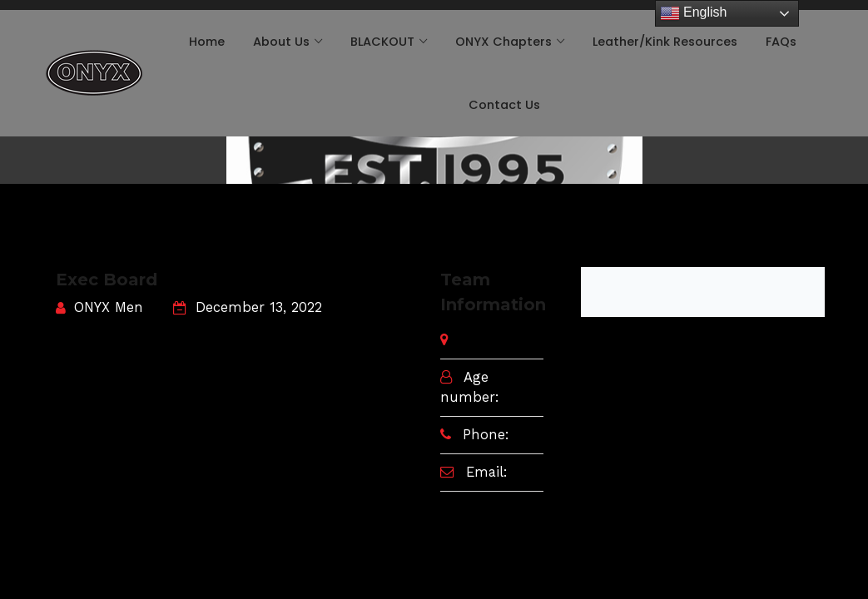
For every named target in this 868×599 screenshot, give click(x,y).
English (694, 13)
